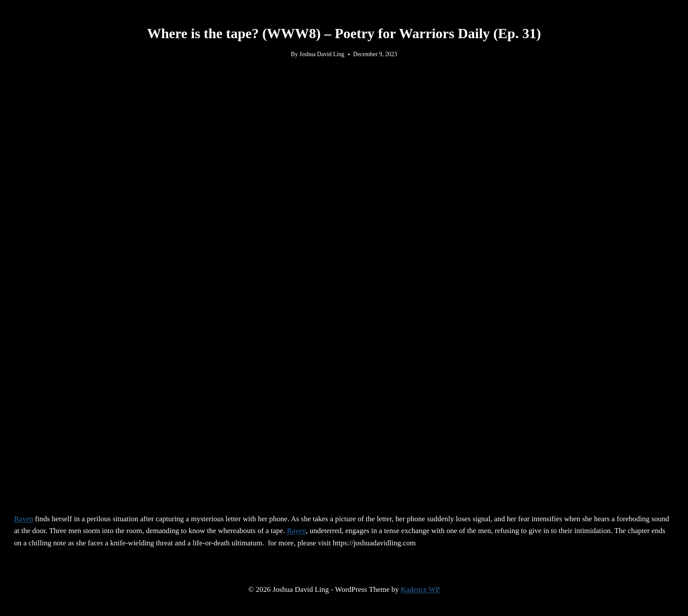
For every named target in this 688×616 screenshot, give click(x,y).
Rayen (23, 519)
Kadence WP (420, 589)
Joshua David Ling (322, 54)
